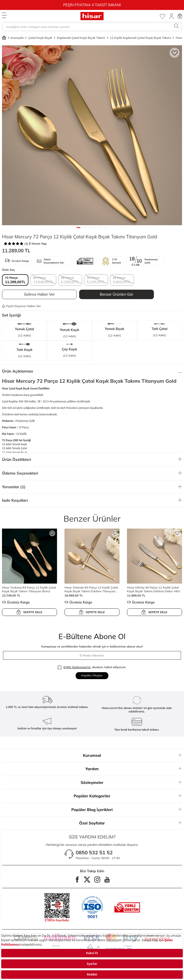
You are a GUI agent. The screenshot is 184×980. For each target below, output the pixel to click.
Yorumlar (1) (92, 487)
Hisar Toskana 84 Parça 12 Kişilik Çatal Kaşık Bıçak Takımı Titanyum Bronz (29, 589)
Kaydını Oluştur (92, 675)
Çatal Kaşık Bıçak (40, 38)
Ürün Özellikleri (92, 460)
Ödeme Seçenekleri (92, 473)
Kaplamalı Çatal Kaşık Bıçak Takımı (81, 38)
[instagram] (97, 880)
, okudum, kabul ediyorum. (92, 667)
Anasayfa (13, 38)
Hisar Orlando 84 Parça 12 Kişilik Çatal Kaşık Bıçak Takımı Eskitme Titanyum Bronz (91, 589)
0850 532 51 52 (94, 852)
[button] (78, 228)
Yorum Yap (39, 244)
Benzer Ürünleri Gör (117, 294)
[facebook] (77, 880)
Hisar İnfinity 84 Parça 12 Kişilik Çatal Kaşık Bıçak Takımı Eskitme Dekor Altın (153, 589)
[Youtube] (107, 880)
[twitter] (87, 880)
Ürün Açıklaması (92, 371)
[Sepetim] (180, 16)
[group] (92, 135)
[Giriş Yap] (172, 16)
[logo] (92, 16)
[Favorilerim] (162, 16)
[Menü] (4, 16)
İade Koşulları (92, 500)
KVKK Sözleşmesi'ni (77, 667)
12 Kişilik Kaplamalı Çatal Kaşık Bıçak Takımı (140, 38)
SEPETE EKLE (30, 612)
